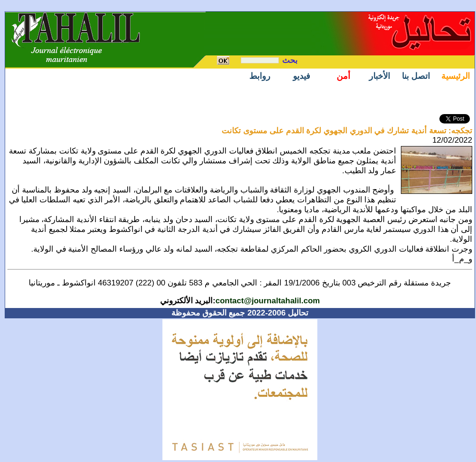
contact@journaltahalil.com (268, 301)
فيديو (302, 76)
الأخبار (380, 76)
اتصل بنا (416, 76)
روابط (260, 76)
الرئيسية (456, 76)
